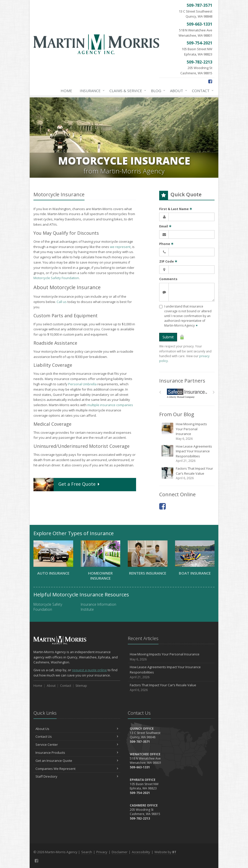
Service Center (77, 745)
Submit (168, 337)
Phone (166, 244)
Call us (62, 302)
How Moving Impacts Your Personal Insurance (187, 431)
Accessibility (141, 852)
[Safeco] (187, 393)
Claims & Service (127, 91)
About (178, 91)
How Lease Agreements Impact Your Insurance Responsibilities (187, 454)
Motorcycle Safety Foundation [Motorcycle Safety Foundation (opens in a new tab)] (56, 278)
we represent (120, 247)
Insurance (91, 91)
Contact (202, 91)
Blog (157, 91)
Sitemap (81, 686)
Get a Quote (67, 485)
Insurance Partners (182, 381)
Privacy (102, 852)
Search (87, 852)
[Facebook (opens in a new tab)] (210, 81)
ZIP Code (168, 261)
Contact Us (77, 736)
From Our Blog (177, 414)
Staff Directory (77, 776)
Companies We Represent (77, 769)
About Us (77, 729)
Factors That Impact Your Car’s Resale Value (187, 473)
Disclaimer (120, 852)
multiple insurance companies (110, 405)
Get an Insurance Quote (77, 761)
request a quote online (89, 670)
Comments (168, 279)
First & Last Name (176, 209)
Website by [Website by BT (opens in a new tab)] (165, 852)
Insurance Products (77, 753)
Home (66, 91)
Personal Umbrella (82, 384)
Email (165, 226)
